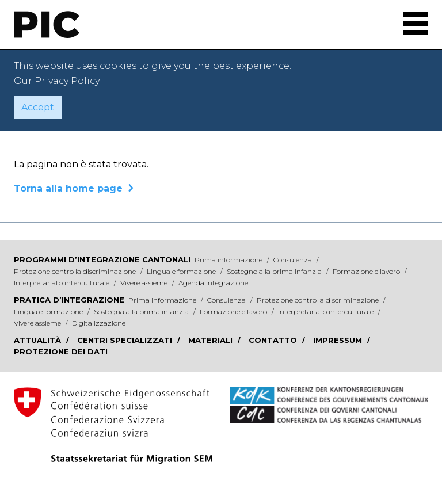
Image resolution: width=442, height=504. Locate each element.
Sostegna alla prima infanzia (142, 312)
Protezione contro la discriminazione (76, 271)
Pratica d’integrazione (69, 300)
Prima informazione (229, 260)
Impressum (339, 340)
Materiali (212, 340)
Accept (38, 107)
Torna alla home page (68, 188)
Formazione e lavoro (367, 271)
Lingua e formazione (182, 271)
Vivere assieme (145, 283)
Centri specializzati (126, 340)
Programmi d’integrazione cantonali (102, 259)
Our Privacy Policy (57, 81)
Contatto (274, 340)
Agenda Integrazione (213, 283)
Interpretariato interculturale (62, 283)
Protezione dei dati (61, 352)
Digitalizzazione (99, 323)
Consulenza (294, 260)
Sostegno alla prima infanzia (275, 271)
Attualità (39, 340)
